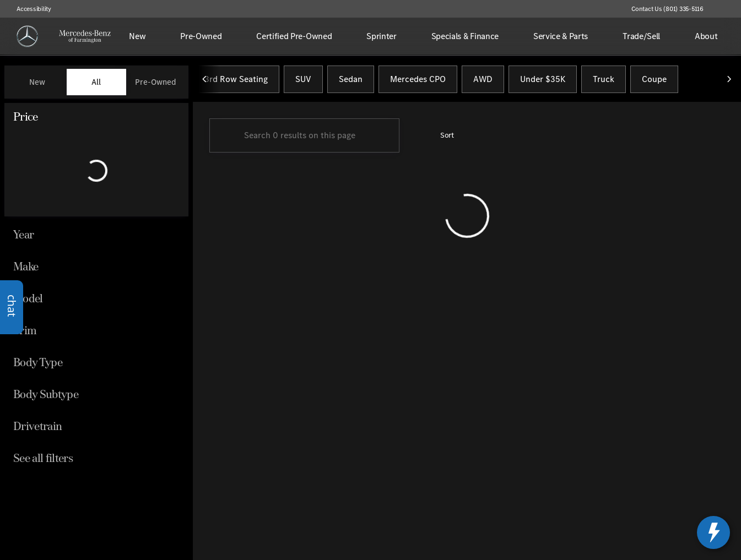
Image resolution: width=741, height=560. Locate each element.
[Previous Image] (205, 82)
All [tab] (96, 82)
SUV (303, 82)
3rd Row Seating (236, 82)
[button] (728, 9)
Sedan (351, 82)
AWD (483, 82)
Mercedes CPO (418, 82)
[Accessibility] (29, 9)
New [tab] (37, 82)
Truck (604, 82)
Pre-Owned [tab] (156, 82)
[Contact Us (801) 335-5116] (667, 9)
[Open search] (716, 36)
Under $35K (543, 82)
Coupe (654, 82)
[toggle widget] (713, 532)
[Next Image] (729, 82)
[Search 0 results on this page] (304, 138)
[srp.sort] (441, 138)
